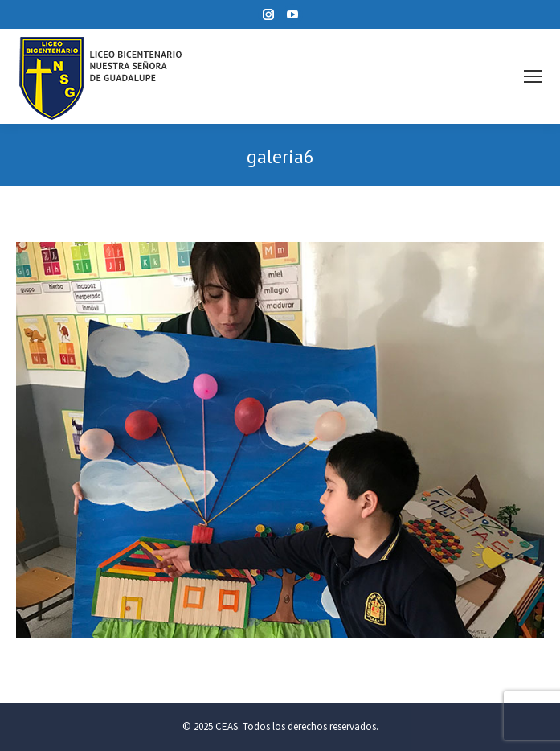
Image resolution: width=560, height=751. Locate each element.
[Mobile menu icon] (533, 76)
